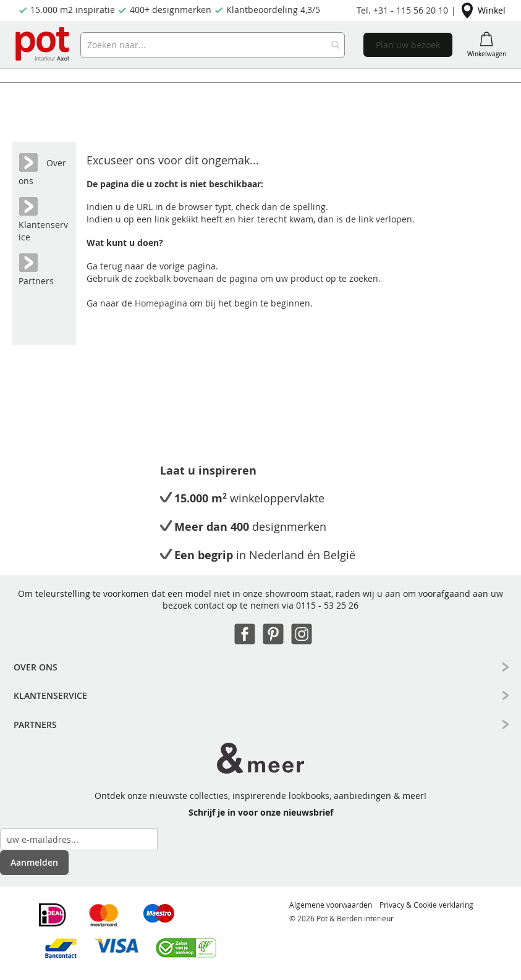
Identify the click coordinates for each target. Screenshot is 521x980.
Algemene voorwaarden (331, 905)
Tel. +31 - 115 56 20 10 (402, 10)
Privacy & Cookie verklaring (426, 905)
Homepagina (162, 303)
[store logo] (43, 45)
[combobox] (212, 45)
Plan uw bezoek (408, 45)
